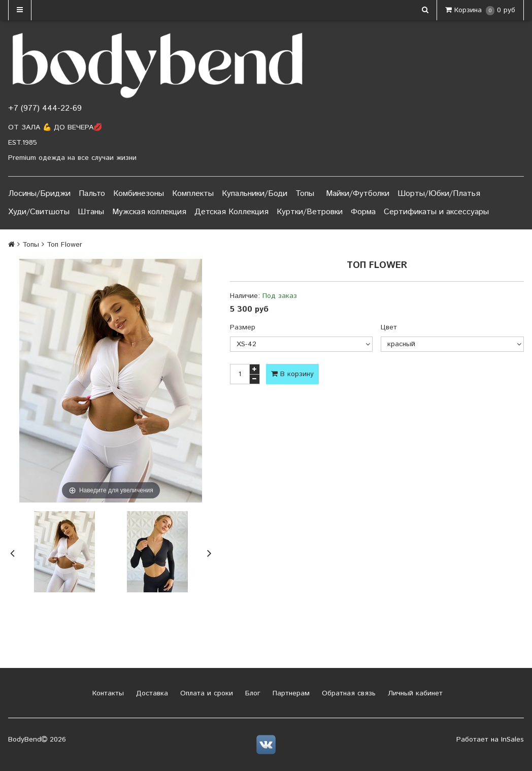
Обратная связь (347, 693)
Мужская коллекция (149, 212)
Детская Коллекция (231, 212)
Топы (305, 194)
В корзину (292, 374)
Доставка (151, 693)
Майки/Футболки (358, 194)
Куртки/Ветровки (310, 212)
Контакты (107, 693)
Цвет (389, 327)
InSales (512, 740)
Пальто (92, 194)
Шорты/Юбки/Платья (439, 194)
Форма (363, 212)
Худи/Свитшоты (39, 212)
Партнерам (290, 693)
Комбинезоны (139, 194)
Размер (243, 327)
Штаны (91, 212)
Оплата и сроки (205, 693)
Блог (252, 693)
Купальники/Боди (255, 194)
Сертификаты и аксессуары (436, 212)
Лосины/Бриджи (39, 194)
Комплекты (193, 194)
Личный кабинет (414, 693)
